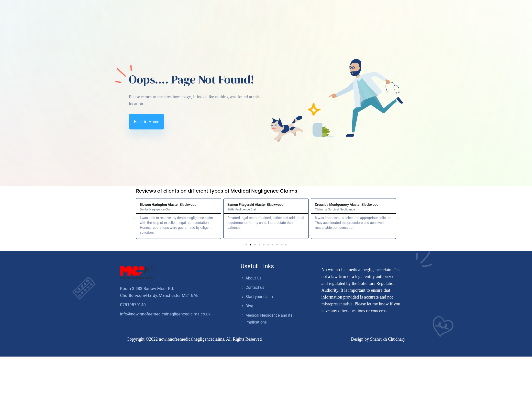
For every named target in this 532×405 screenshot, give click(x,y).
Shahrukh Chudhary (388, 339)
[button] (246, 245)
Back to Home (146, 122)
